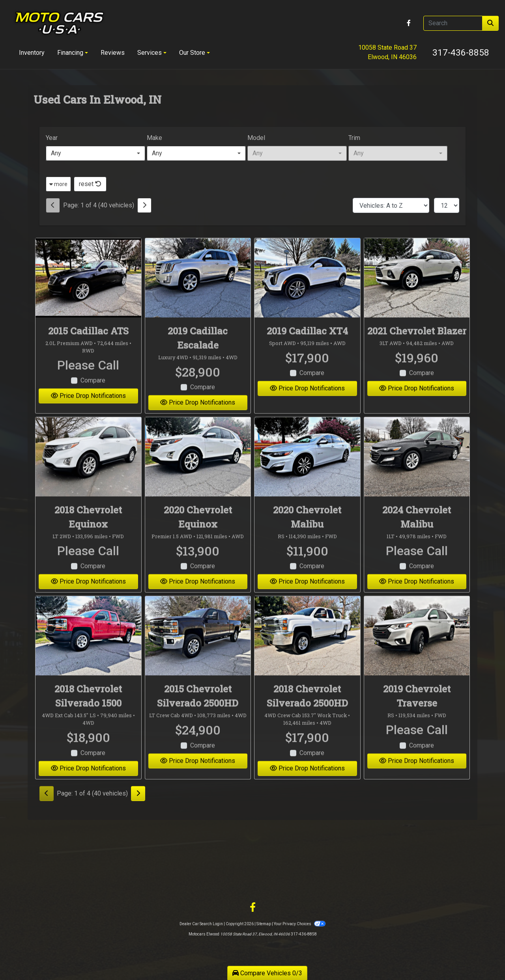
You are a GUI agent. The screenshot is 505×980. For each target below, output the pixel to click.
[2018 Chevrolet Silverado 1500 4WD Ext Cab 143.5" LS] (88, 649)
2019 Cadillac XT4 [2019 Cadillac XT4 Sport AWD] (307, 344)
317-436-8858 (461, 52)
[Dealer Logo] (59, 23)
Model (256, 138)
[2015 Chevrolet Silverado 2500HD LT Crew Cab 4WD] (198, 649)
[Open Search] (453, 23)
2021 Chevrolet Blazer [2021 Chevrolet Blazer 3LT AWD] (417, 344)
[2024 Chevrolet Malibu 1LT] (417, 470)
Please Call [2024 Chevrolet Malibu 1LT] (417, 564)
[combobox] (95, 153)
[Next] (144, 205)
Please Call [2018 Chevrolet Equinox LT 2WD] (88, 564)
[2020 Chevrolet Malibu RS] (307, 470)
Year (52, 138)
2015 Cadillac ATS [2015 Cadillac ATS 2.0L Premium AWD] (88, 344)
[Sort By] (391, 205)
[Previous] (53, 205)
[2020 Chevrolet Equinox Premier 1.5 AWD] (198, 470)
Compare (93, 394)
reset (90, 184)
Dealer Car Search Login (201, 924)
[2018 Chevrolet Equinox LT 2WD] (88, 470)
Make (154, 138)
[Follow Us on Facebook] (409, 23)
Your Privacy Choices (299, 924)
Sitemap (264, 924)
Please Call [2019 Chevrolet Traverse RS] (417, 743)
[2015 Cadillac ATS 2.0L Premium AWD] (88, 291)
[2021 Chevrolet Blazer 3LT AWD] (417, 291)
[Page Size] (447, 205)
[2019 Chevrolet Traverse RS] (417, 649)
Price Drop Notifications (88, 409)
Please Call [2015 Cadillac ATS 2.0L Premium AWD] (88, 378)
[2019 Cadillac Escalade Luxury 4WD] (198, 291)
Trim (354, 138)
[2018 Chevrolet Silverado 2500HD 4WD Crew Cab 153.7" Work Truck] (307, 649)
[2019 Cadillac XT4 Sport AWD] (307, 291)
